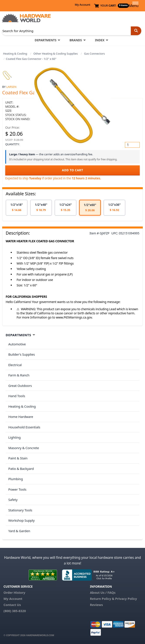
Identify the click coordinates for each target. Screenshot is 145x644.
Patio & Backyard (21, 469)
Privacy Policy (126, 599)
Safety (13, 500)
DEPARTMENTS (46, 40)
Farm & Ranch (19, 375)
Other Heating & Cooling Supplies (56, 54)
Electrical (15, 365)
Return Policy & (102, 599)
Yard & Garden (19, 531)
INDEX (100, 40)
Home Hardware (21, 417)
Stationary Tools (20, 510)
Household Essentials (24, 427)
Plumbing (16, 479)
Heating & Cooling (15, 54)
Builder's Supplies (22, 354)
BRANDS (76, 40)
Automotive (17, 344)
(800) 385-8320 (15, 611)
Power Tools (17, 489)
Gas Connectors (94, 54)
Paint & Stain (18, 458)
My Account (82, 5)
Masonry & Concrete (24, 448)
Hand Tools (17, 396)
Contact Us (12, 605)
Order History (14, 592)
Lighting (15, 437)
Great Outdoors (20, 386)
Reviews (96, 605)
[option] (17, 208)
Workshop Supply (22, 520)
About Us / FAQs (103, 592)
